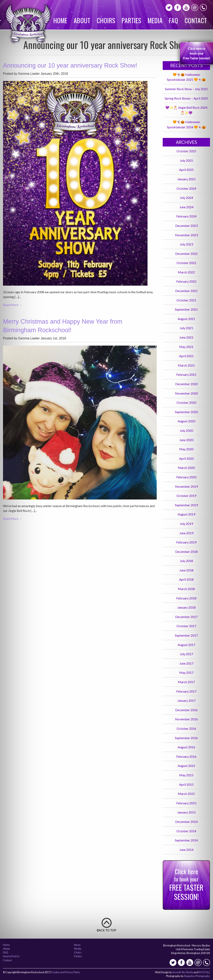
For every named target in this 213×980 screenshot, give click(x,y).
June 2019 (186, 533)
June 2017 (186, 663)
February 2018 (186, 598)
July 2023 (186, 244)
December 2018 (186, 552)
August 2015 (186, 766)
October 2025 (186, 151)
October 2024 (186, 188)
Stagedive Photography (197, 976)
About (82, 20)
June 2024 (186, 207)
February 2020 (186, 477)
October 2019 (186, 496)
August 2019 (186, 514)
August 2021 (186, 319)
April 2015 (186, 784)
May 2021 (186, 347)
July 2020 (186, 430)
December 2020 (186, 384)
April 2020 (186, 458)
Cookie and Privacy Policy (66, 972)
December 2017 (186, 617)
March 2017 (186, 682)
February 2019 (186, 542)
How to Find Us (11, 956)
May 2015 (186, 775)
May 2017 (186, 672)
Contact (196, 20)
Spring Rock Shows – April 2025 (186, 98)
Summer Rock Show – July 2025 (186, 89)
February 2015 (186, 803)
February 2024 (186, 216)
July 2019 (186, 524)
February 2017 (186, 691)
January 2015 (186, 812)
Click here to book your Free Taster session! (196, 53)
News (77, 945)
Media (155, 20)
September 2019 (186, 505)
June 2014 (186, 850)
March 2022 (186, 272)
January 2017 (186, 700)
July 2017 (186, 654)
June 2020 (186, 440)
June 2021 (186, 337)
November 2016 (186, 719)
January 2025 (186, 179)
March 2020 (186, 468)
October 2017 (186, 626)
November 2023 (186, 235)
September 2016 (186, 738)
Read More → (13, 305)
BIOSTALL (204, 972)
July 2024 (186, 198)
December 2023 (186, 226)
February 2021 (186, 374)
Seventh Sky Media (183, 972)
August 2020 (186, 421)
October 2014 (186, 831)
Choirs (106, 20)
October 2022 (186, 263)
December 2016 (186, 710)
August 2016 (186, 747)
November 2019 (186, 486)
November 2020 (186, 393)
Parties (131, 20)
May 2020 (186, 449)
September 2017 (186, 635)
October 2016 (186, 728)
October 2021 (186, 300)
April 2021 (186, 356)
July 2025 (186, 160)
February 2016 (186, 756)
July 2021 (186, 328)
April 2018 (186, 579)
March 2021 (186, 365)
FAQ (173, 20)
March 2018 (186, 589)
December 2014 (186, 822)
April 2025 (186, 170)
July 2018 (186, 561)
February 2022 (186, 281)
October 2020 (186, 402)
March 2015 (186, 794)
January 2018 (186, 607)
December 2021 (186, 291)
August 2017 (186, 645)
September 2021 (186, 309)
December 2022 (186, 254)
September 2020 (186, 412)
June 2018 (186, 570)
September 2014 (186, 840)
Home (60, 20)
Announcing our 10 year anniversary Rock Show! (70, 65)
